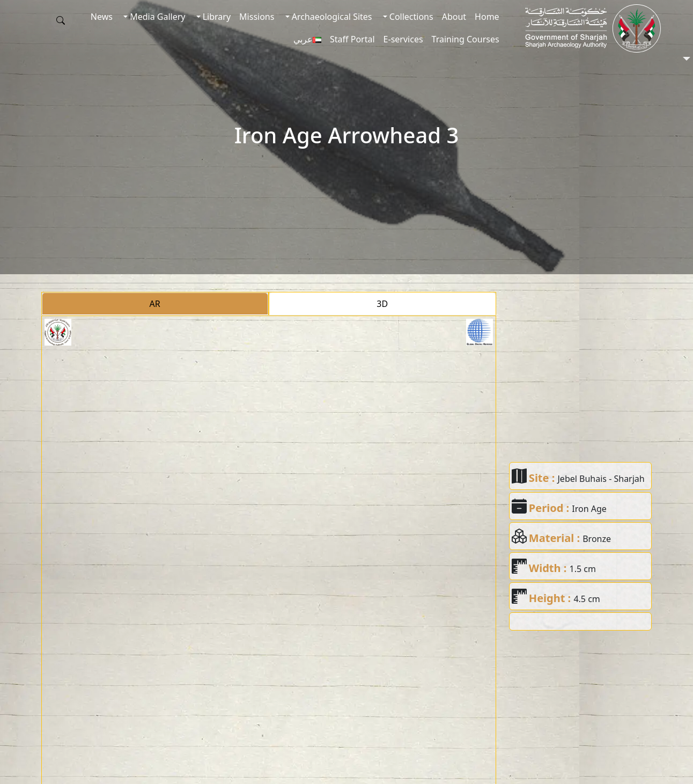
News (102, 17)
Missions (257, 17)
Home (487, 17)
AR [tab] (155, 304)
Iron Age (589, 509)
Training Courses (466, 39)
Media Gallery (156, 17)
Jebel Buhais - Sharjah (601, 479)
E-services (403, 39)
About (454, 17)
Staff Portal (352, 39)
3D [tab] (382, 304)
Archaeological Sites (331, 17)
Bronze (597, 539)
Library (216, 17)
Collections (410, 17)
